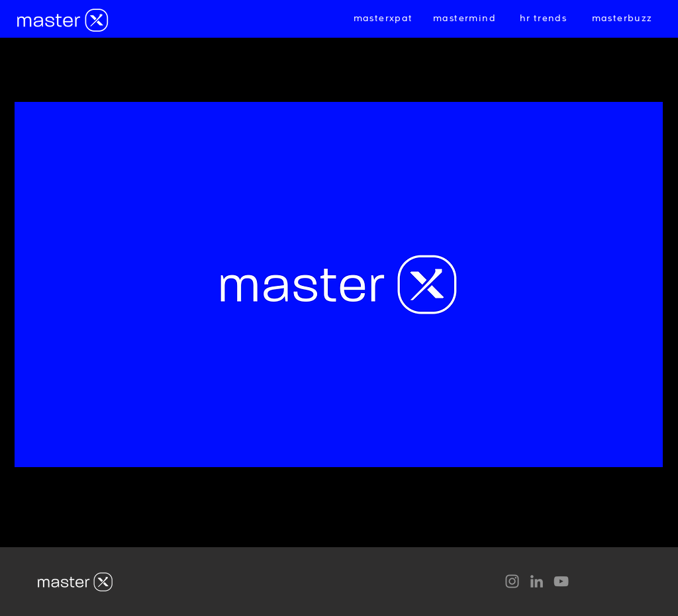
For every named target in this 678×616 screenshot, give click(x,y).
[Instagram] (512, 581)
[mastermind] (466, 19)
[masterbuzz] (623, 19)
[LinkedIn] (537, 581)
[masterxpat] (384, 19)
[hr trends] (545, 19)
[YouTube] (561, 581)
